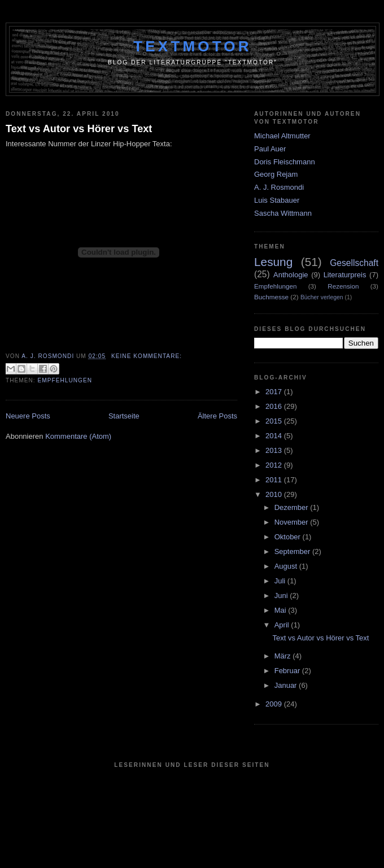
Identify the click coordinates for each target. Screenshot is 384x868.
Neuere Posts (28, 416)
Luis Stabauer (277, 200)
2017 (275, 392)
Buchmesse (271, 297)
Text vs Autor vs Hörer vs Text (79, 129)
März (284, 656)
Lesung (273, 262)
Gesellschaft (354, 263)
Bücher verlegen (322, 297)
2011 (275, 480)
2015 (275, 421)
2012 (275, 465)
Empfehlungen (65, 380)
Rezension (343, 286)
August (287, 566)
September (293, 551)
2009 (275, 704)
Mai (282, 610)
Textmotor (193, 46)
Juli (281, 581)
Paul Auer (270, 149)
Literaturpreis (345, 275)
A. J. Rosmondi (279, 187)
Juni (282, 596)
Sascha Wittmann (283, 213)
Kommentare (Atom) (78, 436)
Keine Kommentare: (147, 356)
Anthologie (291, 275)
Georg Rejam (276, 174)
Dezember (293, 507)
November (293, 522)
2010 (275, 494)
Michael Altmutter (282, 136)
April (283, 625)
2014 (275, 436)
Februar (288, 671)
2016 (275, 406)
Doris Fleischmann (285, 162)
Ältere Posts (217, 416)
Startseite (124, 416)
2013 (275, 450)
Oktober (289, 537)
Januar (287, 685)
